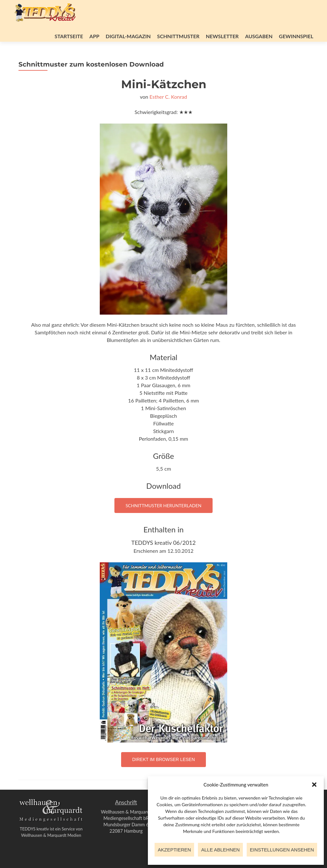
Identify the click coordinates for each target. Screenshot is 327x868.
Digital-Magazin (128, 36)
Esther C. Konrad (168, 97)
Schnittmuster (178, 36)
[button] (314, 785)
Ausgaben (259, 36)
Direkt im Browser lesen (164, 759)
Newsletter (222, 36)
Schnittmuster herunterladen (163, 505)
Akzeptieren (174, 850)
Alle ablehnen (220, 850)
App (94, 36)
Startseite (69, 36)
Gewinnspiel (296, 36)
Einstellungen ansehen (282, 850)
